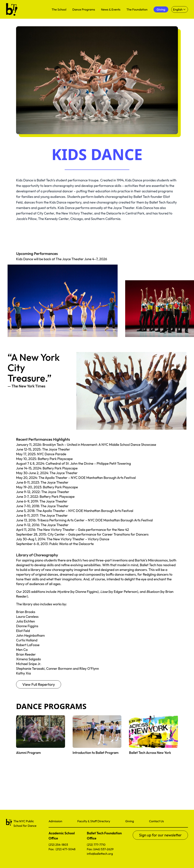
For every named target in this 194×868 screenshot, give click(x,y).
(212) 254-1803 (58, 845)
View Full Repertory (39, 684)
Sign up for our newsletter (160, 835)
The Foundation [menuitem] (137, 9)
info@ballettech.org (100, 854)
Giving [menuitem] (161, 9)
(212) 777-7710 (96, 845)
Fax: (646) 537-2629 (100, 849)
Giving (130, 821)
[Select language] (180, 9)
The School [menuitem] (59, 9)
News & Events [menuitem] (111, 9)
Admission (55, 821)
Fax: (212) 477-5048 (62, 849)
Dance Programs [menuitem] (84, 9)
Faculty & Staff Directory (94, 821)
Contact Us (156, 821)
